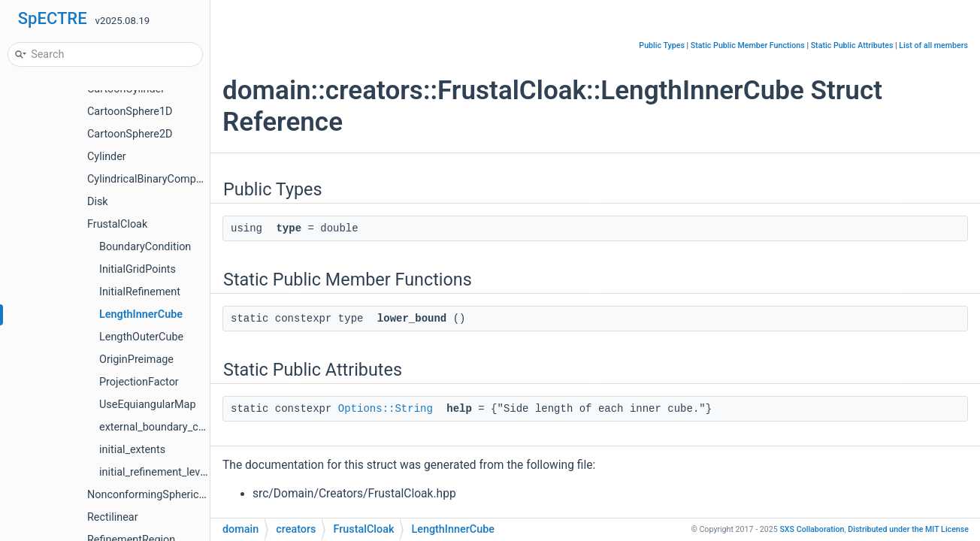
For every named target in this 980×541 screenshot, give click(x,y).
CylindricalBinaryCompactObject (165, 179)
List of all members (933, 45)
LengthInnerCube (141, 314)
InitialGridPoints (138, 269)
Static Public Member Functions (748, 45)
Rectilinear (113, 517)
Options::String (386, 409)
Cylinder (107, 157)
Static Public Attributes (852, 45)
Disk (98, 202)
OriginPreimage (136, 360)
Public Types (662, 45)
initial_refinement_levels (157, 472)
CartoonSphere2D (130, 134)
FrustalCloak (117, 224)
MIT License (908, 529)
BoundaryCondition (145, 247)
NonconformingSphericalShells (162, 495)
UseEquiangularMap (148, 405)
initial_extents (132, 450)
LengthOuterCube (141, 337)
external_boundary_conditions (171, 427)
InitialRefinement (140, 292)
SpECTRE (53, 18)
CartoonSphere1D (130, 112)
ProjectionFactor (139, 382)
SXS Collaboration (812, 529)
